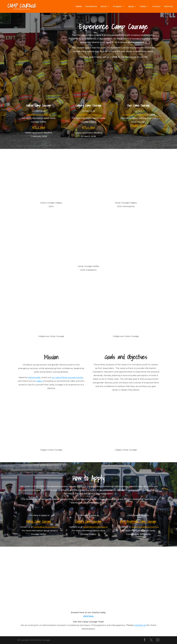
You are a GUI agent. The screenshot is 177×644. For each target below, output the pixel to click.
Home (79, 7)
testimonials (34, 377)
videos (39, 381)
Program (117, 7)
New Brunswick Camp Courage (138, 521)
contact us (140, 625)
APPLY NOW (39, 128)
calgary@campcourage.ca (88, 115)
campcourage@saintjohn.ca (145, 527)
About (104, 7)
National (168, 7)
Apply (131, 7)
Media (143, 7)
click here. (88, 616)
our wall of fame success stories (67, 377)
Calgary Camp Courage (88, 521)
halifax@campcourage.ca (39, 115)
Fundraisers (91, 7)
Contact (156, 7)
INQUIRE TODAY (138, 126)
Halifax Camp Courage (39, 521)
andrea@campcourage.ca (134, 115)
